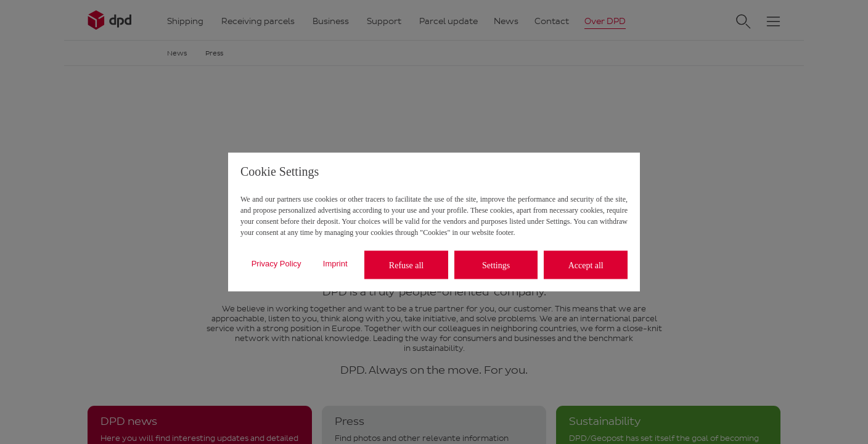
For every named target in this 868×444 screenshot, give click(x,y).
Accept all (586, 265)
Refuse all (406, 265)
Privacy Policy (276, 263)
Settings (496, 265)
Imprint (335, 263)
